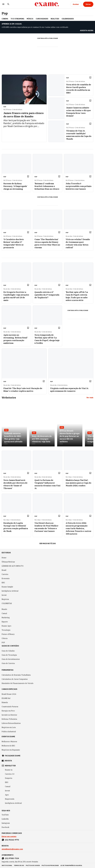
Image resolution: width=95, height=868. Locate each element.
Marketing (6, 618)
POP (3, 642)
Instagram (6, 823)
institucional (7, 865)
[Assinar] (76, 4)
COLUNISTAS (7, 603)
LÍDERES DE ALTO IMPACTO (13, 566)
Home (4, 558)
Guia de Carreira (8, 663)
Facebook (5, 827)
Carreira (5, 574)
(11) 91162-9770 (12, 840)
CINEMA (5, 19)
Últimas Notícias (8, 562)
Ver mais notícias (47, 543)
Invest (4, 595)
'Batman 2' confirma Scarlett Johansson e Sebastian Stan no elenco (47, 186)
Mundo (4, 609)
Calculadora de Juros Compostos (15, 679)
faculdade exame (13, 756)
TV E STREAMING (17, 19)
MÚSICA (30, 19)
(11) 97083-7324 (12, 858)
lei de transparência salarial (71, 865)
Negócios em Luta (9, 727)
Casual (4, 613)
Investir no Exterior (9, 715)
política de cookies (33, 865)
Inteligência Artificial (10, 591)
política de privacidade (50, 865)
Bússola (5, 702)
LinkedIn (5, 819)
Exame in (9, 770)
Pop (5, 13)
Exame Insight (7, 587)
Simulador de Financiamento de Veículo (18, 683)
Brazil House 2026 (9, 694)
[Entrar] (88, 4)
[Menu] (3, 4)
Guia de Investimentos (11, 659)
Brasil (4, 570)
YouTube (5, 815)
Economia (6, 578)
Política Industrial (9, 732)
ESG (3, 583)
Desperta (9, 778)
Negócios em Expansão (11, 750)
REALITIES (55, 19)
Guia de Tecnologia (9, 655)
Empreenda (10, 799)
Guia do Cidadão (8, 651)
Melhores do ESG (8, 746)
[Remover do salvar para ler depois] (90, 77)
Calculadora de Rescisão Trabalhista (16, 675)
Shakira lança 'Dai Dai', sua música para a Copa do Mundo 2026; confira (78, 483)
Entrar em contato (9, 836)
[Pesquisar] (8, 4)
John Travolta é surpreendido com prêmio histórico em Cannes (79, 186)
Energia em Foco (8, 711)
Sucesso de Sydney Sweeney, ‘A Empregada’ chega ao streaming (15, 186)
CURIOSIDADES (42, 19)
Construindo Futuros (10, 707)
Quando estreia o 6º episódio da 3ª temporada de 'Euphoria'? (47, 295)
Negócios (5, 599)
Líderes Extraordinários (11, 723)
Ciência (5, 638)
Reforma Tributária (9, 719)
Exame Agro (6, 626)
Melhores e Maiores (9, 742)
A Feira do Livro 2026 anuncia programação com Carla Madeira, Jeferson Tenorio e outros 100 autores (78, 528)
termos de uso (19, 865)
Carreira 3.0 (10, 774)
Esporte (5, 622)
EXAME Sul (6, 698)
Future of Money (8, 634)
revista (8, 761)
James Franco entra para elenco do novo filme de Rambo (24, 115)
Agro (7, 795)
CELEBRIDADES (68, 19)
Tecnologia (6, 630)
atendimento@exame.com (12, 849)
